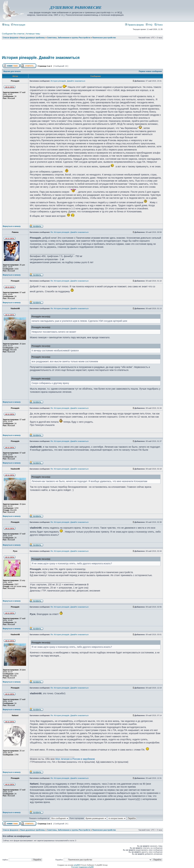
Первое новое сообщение (150, 71)
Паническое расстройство (104, 38)
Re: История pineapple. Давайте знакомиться (70, 232)
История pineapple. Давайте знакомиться (41, 58)
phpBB (77, 865)
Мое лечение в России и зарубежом (75, 759)
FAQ (149, 25)
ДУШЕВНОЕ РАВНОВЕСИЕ (76, 7)
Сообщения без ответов (13, 34)
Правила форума (134, 25)
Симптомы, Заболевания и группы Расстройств (69, 38)
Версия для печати (12, 71)
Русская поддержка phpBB (82, 867)
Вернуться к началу (12, 226)
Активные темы (33, 34)
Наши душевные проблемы (33, 38)
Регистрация (18, 25)
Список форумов (10, 38)
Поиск (159, 25)
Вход (6, 25)
